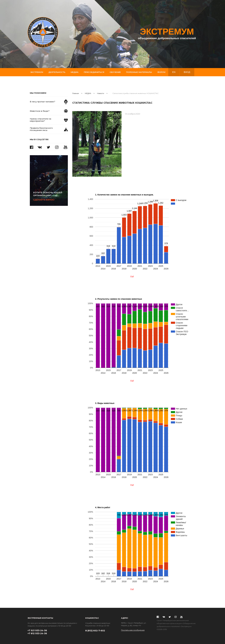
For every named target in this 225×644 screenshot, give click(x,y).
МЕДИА (88, 93)
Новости (101, 93)
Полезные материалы (139, 72)
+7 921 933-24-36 (37, 630)
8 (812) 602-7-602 (95, 631)
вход (187, 72)
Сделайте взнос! (50, 196)
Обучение (115, 72)
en (174, 72)
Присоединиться (94, 72)
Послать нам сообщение (133, 630)
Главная (76, 93)
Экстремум (37, 72)
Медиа (75, 72)
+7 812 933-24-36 (37, 633)
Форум (161, 72)
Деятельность (57, 72)
